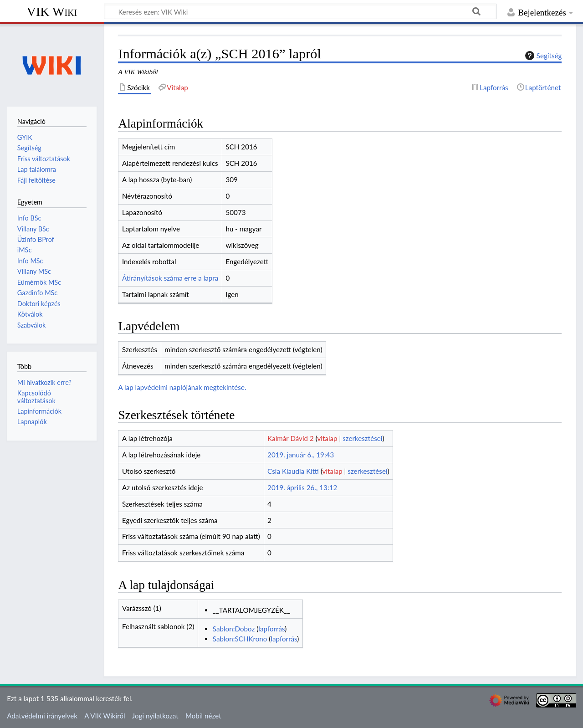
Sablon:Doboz (234, 629)
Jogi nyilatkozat (155, 716)
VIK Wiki (52, 12)
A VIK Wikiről (105, 716)
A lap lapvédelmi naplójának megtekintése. (182, 387)
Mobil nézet (203, 716)
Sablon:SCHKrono (240, 639)
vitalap (327, 438)
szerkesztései (362, 438)
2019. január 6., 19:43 (301, 455)
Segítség (542, 56)
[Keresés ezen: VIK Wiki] (300, 11)
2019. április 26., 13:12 (302, 487)
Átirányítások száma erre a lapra (170, 278)
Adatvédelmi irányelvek (42, 716)
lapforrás (271, 629)
